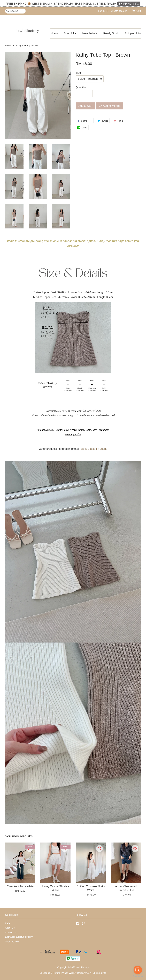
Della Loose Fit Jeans (94, 449)
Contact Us (11, 932)
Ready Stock (111, 33)
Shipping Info (133, 33)
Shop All (70, 33)
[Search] (15, 11)
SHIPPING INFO (129, 4)
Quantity (81, 87)
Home (54, 33)
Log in (101, 11)
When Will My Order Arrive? (76, 973)
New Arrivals (90, 33)
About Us (10, 928)
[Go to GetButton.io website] (138, 976)
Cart (139, 11)
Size (78, 73)
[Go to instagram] (138, 970)
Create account (119, 11)
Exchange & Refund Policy (19, 937)
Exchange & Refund (50, 973)
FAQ (7, 923)
